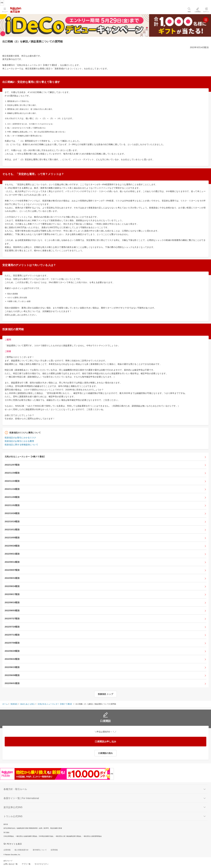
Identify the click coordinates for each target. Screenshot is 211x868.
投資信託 (14, 704)
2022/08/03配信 (12, 610)
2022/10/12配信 (12, 530)
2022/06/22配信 (12, 659)
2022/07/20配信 (12, 627)
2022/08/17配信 (12, 594)
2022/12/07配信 (12, 465)
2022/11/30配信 (12, 473)
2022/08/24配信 (12, 586)
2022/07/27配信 (12, 619)
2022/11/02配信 (12, 505)
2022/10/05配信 (12, 538)
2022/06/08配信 (12, 675)
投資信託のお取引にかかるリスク (20, 438)
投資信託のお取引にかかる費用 (19, 441)
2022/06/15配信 (12, 667)
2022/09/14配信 (12, 562)
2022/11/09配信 (12, 497)
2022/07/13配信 (12, 635)
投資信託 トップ (105, 694)
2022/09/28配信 (12, 546)
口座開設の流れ (105, 753)
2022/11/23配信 (12, 481)
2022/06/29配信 (12, 651)
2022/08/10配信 (12, 602)
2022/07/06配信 (12, 643)
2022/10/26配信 (12, 513)
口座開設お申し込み (106, 742)
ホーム (5, 704)
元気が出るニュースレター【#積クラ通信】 (25, 457)
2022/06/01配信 (12, 683)
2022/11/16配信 (12, 489)
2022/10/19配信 (12, 521)
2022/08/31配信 (12, 578)
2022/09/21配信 (12, 554)
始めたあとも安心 (28, 704)
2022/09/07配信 (12, 570)
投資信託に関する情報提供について (21, 445)
